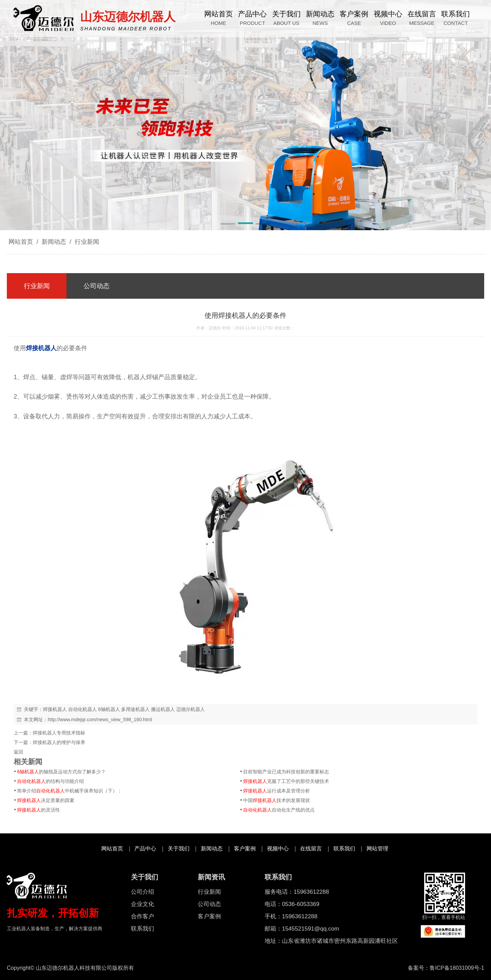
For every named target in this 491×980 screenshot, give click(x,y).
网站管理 (377, 849)
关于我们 (179, 849)
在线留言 (311, 849)
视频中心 (278, 849)
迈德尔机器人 (191, 709)
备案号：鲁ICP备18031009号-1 (446, 968)
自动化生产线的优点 (279, 810)
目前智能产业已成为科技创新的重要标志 (286, 772)
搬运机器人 (163, 709)
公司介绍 (143, 892)
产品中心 (145, 849)
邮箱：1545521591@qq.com (302, 929)
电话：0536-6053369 (292, 904)
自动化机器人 (83, 709)
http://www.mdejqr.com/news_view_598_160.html (100, 719)
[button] (228, 224)
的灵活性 (39, 810)
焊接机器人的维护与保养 (59, 742)
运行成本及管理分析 (277, 791)
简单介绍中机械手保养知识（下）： (70, 791)
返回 (18, 752)
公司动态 (209, 904)
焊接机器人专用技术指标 (59, 733)
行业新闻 (86, 242)
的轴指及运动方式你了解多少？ (61, 772)
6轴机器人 (109, 709)
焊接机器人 (55, 709)
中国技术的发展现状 (277, 800)
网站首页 (21, 242)
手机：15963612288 (291, 916)
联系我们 (344, 849)
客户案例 (245, 849)
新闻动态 (54, 242)
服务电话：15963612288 (297, 892)
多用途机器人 (135, 709)
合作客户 (143, 916)
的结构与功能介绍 (50, 781)
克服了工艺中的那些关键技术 (286, 781)
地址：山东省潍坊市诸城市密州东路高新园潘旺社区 (331, 941)
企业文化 (143, 904)
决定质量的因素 (46, 800)
